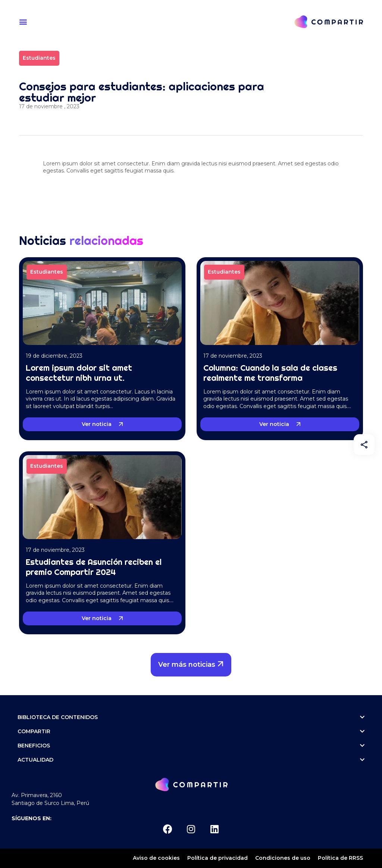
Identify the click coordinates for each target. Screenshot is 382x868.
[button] (24, 22)
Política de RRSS (340, 858)
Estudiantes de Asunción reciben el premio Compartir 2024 (94, 567)
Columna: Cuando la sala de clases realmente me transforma (270, 373)
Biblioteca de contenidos (191, 717)
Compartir (191, 731)
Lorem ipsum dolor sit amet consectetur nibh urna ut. (79, 373)
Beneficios (191, 746)
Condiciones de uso (283, 858)
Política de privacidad (217, 858)
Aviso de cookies (156, 858)
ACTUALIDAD (191, 760)
